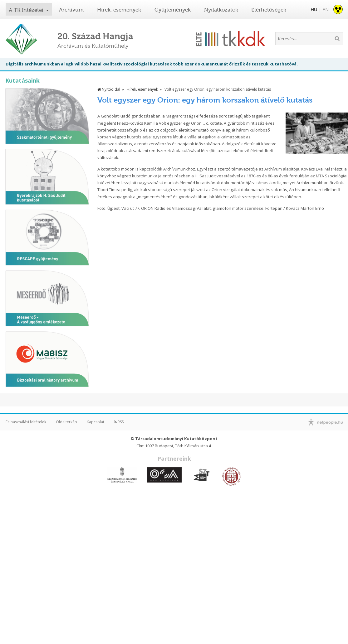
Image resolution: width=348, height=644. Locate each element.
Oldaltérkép (66, 422)
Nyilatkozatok (221, 10)
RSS (119, 422)
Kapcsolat (96, 422)
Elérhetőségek (269, 10)
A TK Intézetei (27, 10)
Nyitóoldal (109, 89)
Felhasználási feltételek (26, 422)
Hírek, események (119, 10)
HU (314, 9)
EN (326, 9)
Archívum (71, 10)
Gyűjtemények (173, 10)
